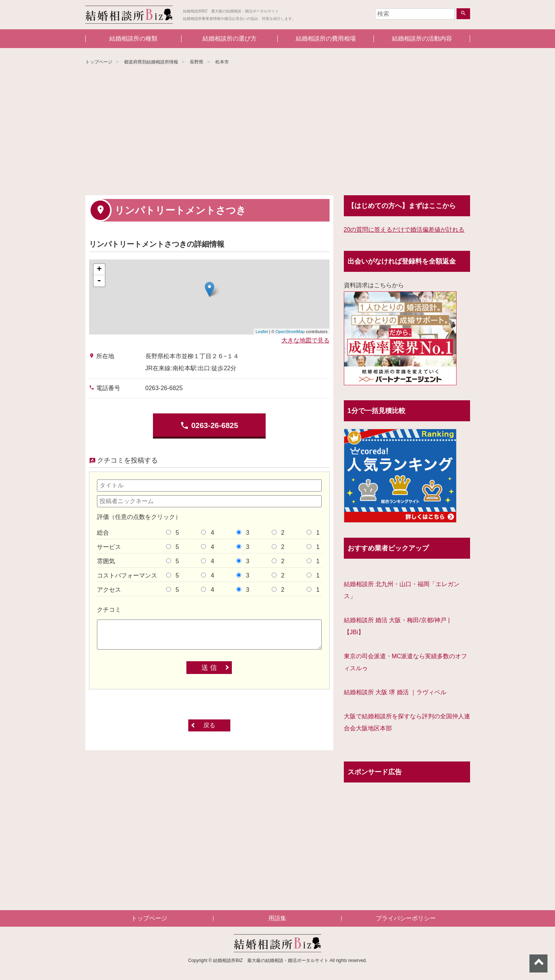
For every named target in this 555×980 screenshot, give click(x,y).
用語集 (277, 918)
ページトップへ (538, 963)
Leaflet (262, 332)
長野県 (197, 62)
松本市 (222, 62)
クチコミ (109, 610)
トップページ (99, 62)
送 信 (209, 668)
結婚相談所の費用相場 (326, 38)
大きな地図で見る (305, 340)
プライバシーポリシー (406, 918)
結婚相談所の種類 (133, 38)
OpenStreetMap (290, 332)
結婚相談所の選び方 (230, 38)
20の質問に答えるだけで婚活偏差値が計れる (404, 230)
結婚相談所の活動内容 (422, 38)
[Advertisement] (278, 131)
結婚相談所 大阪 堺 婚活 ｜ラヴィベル (395, 692)
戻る (209, 725)
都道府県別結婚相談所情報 (151, 62)
